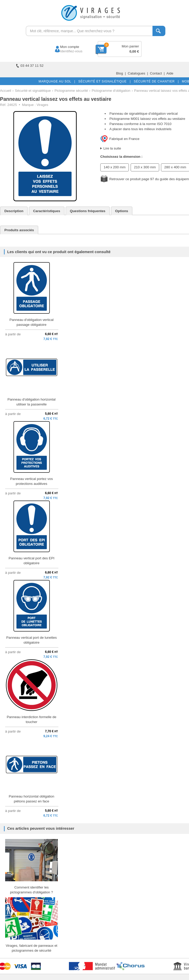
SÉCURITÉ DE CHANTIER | (155, 81)
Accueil (6, 91)
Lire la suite (112, 148)
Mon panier (130, 46)
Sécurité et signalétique (33, 91)
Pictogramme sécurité (71, 91)
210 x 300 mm (145, 167)
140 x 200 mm (115, 167)
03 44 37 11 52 (30, 66)
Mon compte (65, 47)
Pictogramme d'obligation (111, 91)
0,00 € (134, 51)
